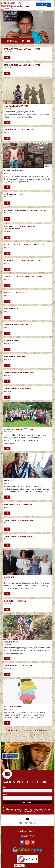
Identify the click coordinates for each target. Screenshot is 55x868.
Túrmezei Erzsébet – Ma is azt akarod (23, 277)
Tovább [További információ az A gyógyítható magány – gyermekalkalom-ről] (7, 219)
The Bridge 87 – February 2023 (19, 130)
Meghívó (8, 481)
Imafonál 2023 (11, 309)
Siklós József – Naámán (16, 293)
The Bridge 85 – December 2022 (19, 373)
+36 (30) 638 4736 (28, 836)
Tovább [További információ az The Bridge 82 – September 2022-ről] (7, 545)
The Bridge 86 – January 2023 (18, 325)
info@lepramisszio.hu (28, 831)
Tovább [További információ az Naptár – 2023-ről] (7, 349)
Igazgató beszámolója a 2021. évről (22, 49)
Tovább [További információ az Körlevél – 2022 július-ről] (7, 610)
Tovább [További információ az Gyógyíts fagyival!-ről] (7, 723)
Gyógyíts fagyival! (13, 707)
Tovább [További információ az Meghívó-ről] (7, 497)
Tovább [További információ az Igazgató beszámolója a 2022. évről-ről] (7, 74)
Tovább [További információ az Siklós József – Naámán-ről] (7, 301)
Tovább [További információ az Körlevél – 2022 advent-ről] (7, 365)
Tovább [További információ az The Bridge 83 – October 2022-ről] (7, 529)
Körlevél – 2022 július (15, 601)
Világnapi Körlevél (14, 194)
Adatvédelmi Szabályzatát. (37, 811)
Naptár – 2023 (11, 340)
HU (40, 8)
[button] (27, 6)
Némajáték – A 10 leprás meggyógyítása (24, 245)
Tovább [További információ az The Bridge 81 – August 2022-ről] (7, 674)
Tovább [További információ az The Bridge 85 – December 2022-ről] (7, 381)
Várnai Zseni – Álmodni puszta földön (23, 261)
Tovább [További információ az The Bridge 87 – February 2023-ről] (7, 138)
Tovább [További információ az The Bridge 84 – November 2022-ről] (7, 397)
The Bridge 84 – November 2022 (19, 388)
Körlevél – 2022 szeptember (18, 504)
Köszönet (9, 577)
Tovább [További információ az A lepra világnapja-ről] (7, 187)
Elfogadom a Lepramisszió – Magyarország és (26, 809)
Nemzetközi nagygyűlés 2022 (19, 429)
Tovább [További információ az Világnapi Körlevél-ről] (7, 203)
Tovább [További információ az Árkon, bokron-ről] (7, 659)
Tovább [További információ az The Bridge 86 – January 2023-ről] (7, 333)
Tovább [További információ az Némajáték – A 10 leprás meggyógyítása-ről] (7, 253)
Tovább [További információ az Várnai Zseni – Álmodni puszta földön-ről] (7, 269)
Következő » (41, 730)
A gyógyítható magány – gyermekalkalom (25, 210)
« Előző (11, 730)
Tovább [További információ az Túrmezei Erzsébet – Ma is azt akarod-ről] (7, 285)
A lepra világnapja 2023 (16, 106)
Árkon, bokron (12, 642)
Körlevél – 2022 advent (16, 356)
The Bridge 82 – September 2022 (20, 536)
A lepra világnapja (14, 170)
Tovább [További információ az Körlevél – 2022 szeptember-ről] (7, 513)
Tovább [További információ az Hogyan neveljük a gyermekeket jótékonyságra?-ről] (7, 237)
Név (4, 787)
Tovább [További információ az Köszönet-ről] (7, 594)
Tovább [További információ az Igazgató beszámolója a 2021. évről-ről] (7, 58)
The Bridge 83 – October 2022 (19, 520)
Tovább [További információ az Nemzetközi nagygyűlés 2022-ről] (7, 448)
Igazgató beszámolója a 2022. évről (22, 65)
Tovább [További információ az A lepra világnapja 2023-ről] (7, 122)
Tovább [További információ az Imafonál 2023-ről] (7, 317)
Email (5, 795)
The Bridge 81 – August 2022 (18, 666)
